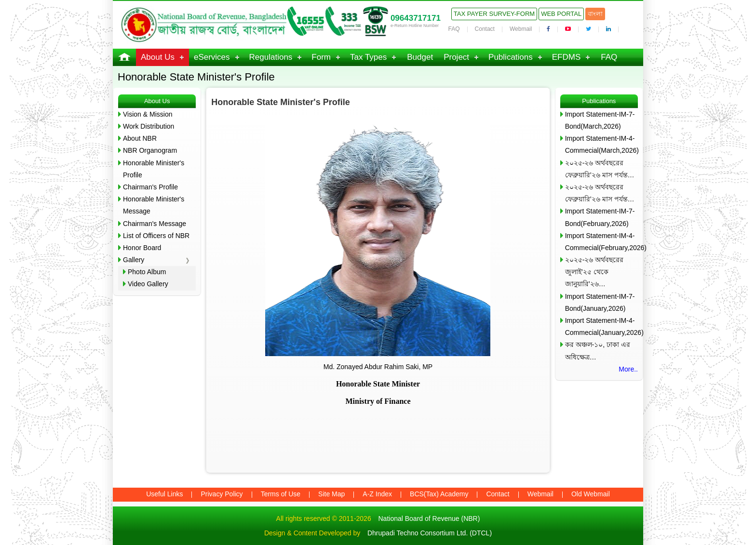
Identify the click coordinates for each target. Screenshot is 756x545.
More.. (628, 369)
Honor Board (142, 248)
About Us (158, 57)
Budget (420, 57)
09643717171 (416, 18)
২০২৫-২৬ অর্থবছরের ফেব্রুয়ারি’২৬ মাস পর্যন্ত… (600, 169)
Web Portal (561, 14)
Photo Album (147, 272)
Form (321, 57)
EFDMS (567, 57)
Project (456, 57)
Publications (511, 57)
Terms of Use (281, 494)
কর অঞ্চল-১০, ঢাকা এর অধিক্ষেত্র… (598, 351)
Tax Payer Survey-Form (494, 14)
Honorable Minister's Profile (154, 169)
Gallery (134, 260)
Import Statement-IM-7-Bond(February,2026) (600, 217)
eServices (212, 57)
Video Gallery (148, 284)
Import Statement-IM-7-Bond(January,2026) (600, 302)
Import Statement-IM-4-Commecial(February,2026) (601, 242)
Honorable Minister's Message (154, 205)
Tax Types (368, 57)
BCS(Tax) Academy (439, 494)
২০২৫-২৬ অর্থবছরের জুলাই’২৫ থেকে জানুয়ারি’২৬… (594, 272)
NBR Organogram (150, 150)
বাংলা (595, 14)
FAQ (454, 29)
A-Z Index (377, 494)
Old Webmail (591, 494)
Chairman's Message (155, 224)
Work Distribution (148, 126)
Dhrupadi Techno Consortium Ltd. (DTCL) (430, 533)
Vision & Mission (148, 114)
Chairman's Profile (150, 187)
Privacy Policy (222, 494)
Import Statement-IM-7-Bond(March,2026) (600, 120)
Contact (485, 29)
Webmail (521, 29)
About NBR (140, 138)
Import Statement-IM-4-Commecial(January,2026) (601, 326)
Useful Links (164, 494)
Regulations (271, 57)
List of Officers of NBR (156, 236)
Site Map (331, 494)
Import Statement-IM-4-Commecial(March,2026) (601, 144)
